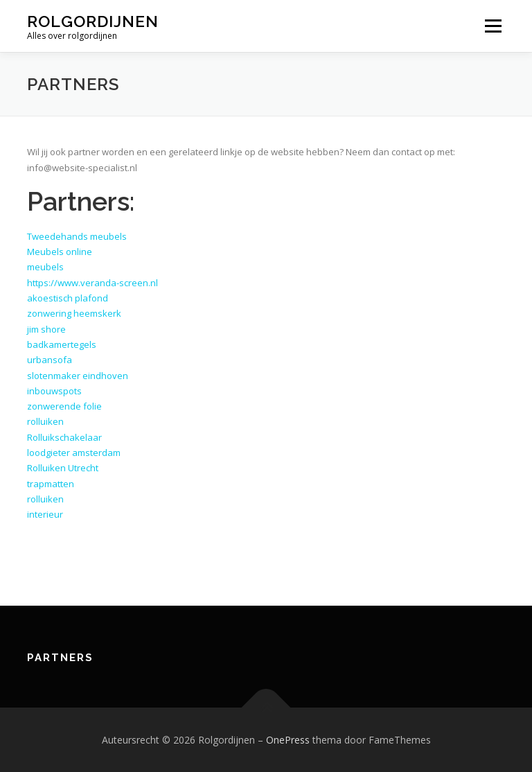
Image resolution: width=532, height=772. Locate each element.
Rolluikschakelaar (64, 437)
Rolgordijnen (93, 21)
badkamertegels (62, 344)
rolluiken (45, 421)
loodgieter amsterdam (74, 453)
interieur (45, 514)
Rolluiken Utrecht (63, 468)
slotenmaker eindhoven (78, 376)
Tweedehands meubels (77, 236)
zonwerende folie (64, 406)
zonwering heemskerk (74, 313)
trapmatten (51, 484)
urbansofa (50, 360)
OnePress (288, 740)
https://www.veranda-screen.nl (92, 283)
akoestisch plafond (68, 298)
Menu (493, 26)
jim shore (46, 329)
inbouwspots (54, 391)
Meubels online (60, 252)
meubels (45, 267)
